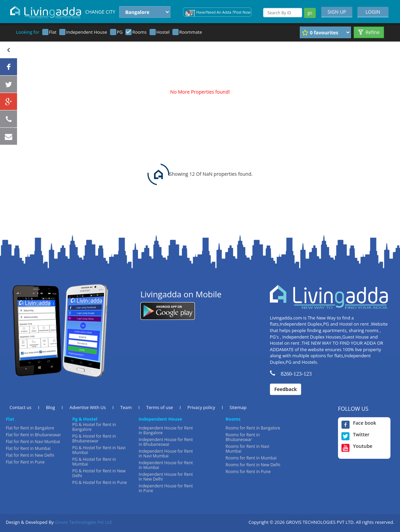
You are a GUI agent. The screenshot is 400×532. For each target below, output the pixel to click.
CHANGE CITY (100, 12)
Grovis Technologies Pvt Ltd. (84, 522)
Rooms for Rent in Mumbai (251, 458)
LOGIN (373, 12)
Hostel (163, 32)
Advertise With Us (88, 407)
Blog (51, 407)
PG (120, 32)
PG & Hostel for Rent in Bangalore (94, 427)
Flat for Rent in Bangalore (30, 428)
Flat (53, 32)
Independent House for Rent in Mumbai (166, 465)
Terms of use (159, 407)
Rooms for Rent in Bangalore (253, 428)
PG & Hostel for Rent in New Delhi (99, 473)
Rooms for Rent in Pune (248, 472)
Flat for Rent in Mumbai (28, 448)
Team (126, 407)
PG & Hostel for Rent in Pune (99, 482)
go (310, 13)
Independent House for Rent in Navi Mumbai (166, 453)
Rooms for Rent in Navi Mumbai (247, 449)
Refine (369, 32)
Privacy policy (201, 407)
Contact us (20, 407)
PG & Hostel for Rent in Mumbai (94, 462)
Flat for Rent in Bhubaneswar (33, 435)
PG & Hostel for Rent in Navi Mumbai (99, 450)
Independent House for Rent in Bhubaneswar (166, 442)
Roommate (191, 32)
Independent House (87, 32)
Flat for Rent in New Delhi (30, 455)
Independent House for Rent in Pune (166, 488)
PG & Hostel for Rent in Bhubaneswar (94, 439)
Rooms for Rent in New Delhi (253, 465)
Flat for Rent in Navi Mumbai (33, 442)
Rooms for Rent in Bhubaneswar (243, 437)
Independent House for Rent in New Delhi (166, 477)
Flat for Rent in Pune (25, 462)
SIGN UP (337, 12)
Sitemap (238, 407)
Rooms (139, 32)
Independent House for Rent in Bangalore (166, 430)
